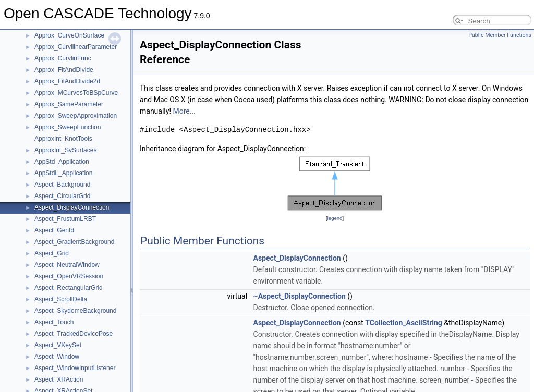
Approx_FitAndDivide (64, 70)
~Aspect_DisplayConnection (300, 296)
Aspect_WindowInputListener (75, 368)
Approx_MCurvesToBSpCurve (76, 93)
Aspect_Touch (54, 322)
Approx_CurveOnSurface (69, 35)
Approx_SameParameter (69, 104)
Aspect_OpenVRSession (69, 276)
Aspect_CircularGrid (62, 196)
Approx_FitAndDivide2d (67, 81)
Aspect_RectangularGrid (69, 288)
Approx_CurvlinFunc (63, 58)
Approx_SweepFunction (68, 127)
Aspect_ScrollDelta (61, 299)
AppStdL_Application (63, 173)
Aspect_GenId (54, 230)
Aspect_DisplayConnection (72, 207)
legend (335, 218)
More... (184, 111)
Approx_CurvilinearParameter (76, 47)
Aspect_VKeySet (58, 345)
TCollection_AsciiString (404, 323)
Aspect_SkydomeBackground (75, 311)
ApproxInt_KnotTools (63, 139)
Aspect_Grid (52, 253)
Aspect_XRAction (59, 379)
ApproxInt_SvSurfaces (65, 150)
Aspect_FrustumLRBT (65, 219)
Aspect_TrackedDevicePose (74, 334)
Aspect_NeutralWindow (67, 265)
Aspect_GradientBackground (74, 242)
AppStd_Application (62, 162)
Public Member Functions (500, 35)
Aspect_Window (57, 357)
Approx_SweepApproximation (76, 116)
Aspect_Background (62, 185)
